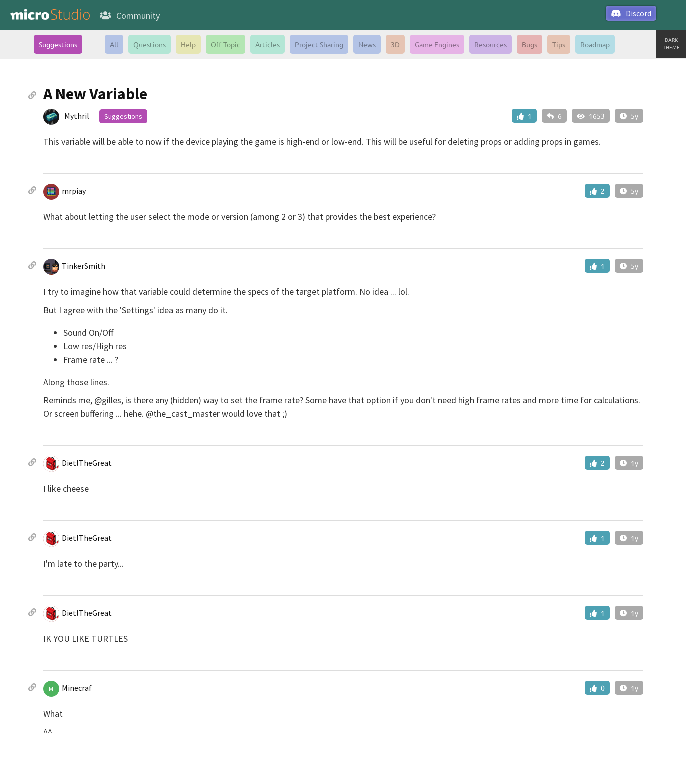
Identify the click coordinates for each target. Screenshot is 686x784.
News (367, 44)
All (114, 44)
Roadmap (595, 44)
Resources (490, 44)
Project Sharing (319, 44)
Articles (268, 44)
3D (395, 44)
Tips (559, 44)
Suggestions (58, 44)
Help (188, 44)
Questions (150, 44)
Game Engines (437, 44)
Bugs (529, 44)
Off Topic (226, 44)
